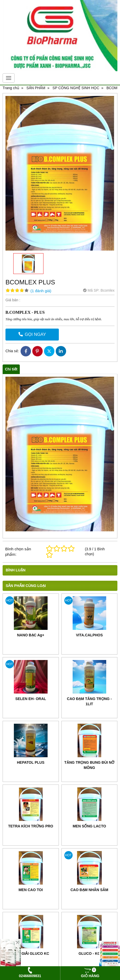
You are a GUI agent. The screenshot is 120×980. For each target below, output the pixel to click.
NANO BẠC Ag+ (31, 635)
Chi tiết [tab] (11, 369)
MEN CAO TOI (31, 890)
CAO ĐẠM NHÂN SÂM (89, 890)
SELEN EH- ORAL (31, 699)
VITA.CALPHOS (89, 635)
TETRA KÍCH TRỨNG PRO (31, 826)
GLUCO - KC (89, 953)
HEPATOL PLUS (31, 762)
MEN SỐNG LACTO (89, 826)
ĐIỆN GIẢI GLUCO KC (31, 953)
